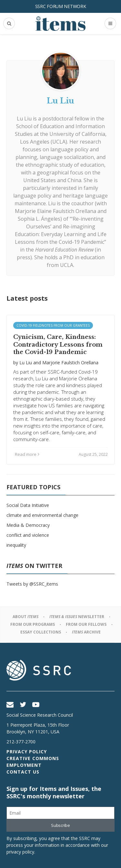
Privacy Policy (27, 752)
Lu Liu (26, 363)
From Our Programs (33, 624)
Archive (86, 632)
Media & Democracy (28, 525)
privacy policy (20, 852)
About (25, 617)
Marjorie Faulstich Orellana (70, 363)
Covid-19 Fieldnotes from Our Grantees (53, 325)
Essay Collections (41, 632)
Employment (24, 765)
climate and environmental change (42, 515)
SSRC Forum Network (61, 6)
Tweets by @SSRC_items (32, 584)
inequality (16, 545)
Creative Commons (33, 758)
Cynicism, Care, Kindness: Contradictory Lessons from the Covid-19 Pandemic (58, 345)
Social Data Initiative (28, 505)
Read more (27, 454)
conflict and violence (28, 535)
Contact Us (23, 772)
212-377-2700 (21, 742)
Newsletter (77, 617)
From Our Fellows (86, 624)
